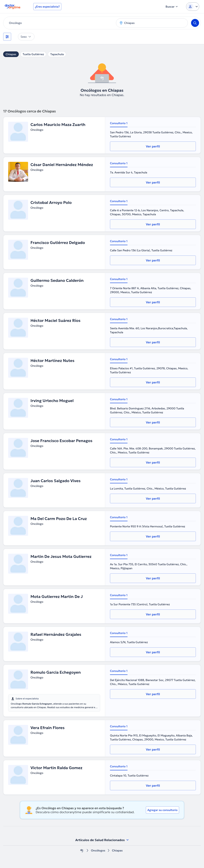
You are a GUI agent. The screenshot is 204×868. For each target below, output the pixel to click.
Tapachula (57, 54)
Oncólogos (98, 851)
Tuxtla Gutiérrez (33, 54)
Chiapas (11, 54)
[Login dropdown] (193, 7)
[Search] (195, 23)
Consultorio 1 (119, 123)
